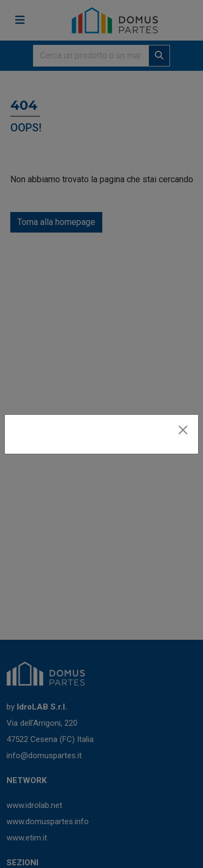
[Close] (183, 430)
